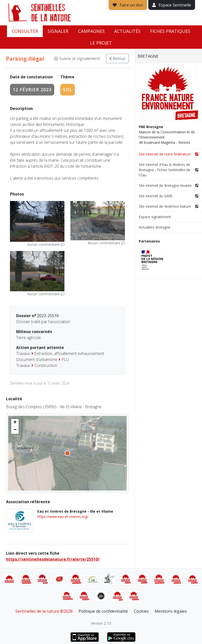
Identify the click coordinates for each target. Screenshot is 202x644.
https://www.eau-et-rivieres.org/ (63, 517)
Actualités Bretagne (155, 227)
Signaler (58, 31)
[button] (15, 423)
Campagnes (91, 31)
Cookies (141, 611)
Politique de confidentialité (103, 611)
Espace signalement (155, 217)
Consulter (25, 31)
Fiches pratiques (170, 31)
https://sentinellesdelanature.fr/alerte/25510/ (53, 559)
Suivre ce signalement (77, 58)
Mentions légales (171, 611)
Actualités (127, 31)
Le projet (101, 43)
